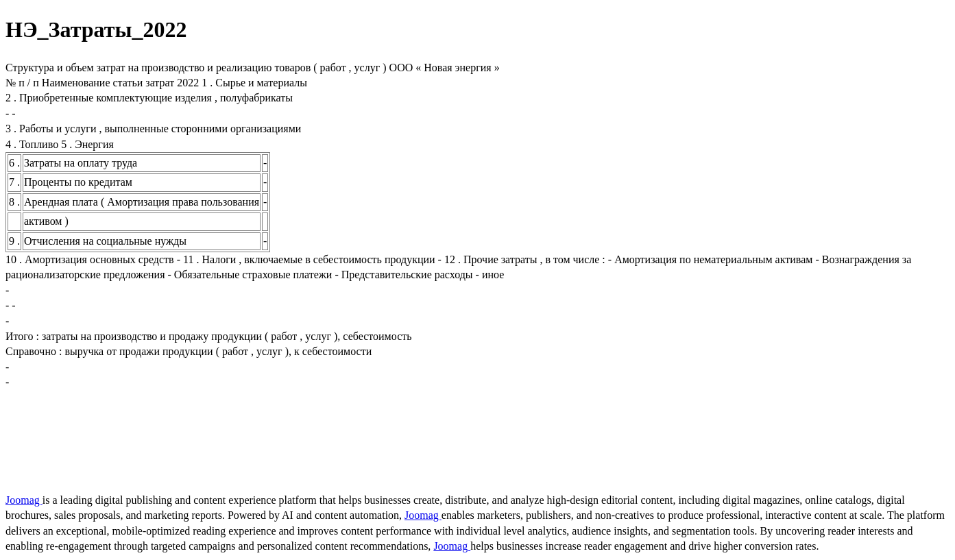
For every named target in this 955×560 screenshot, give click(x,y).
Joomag (24, 500)
